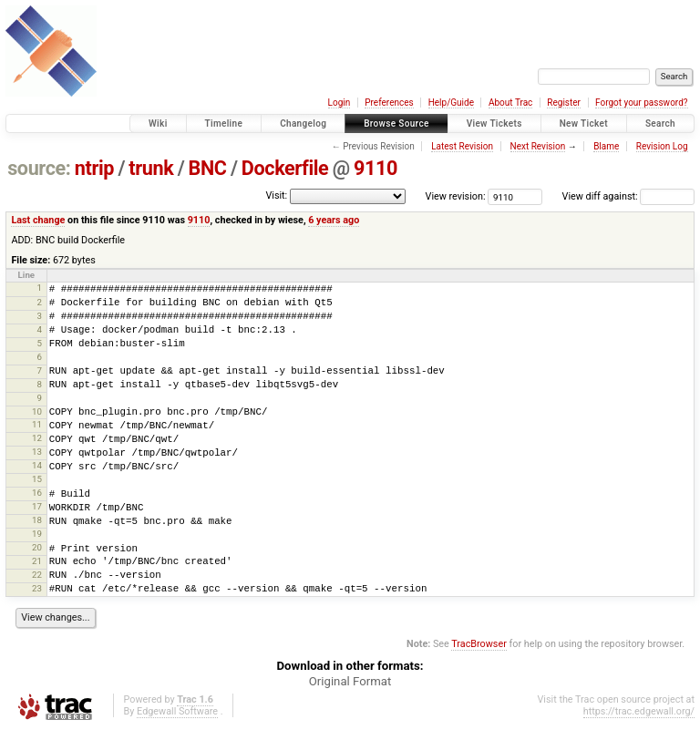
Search (660, 123)
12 (37, 438)
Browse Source (396, 123)
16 (37, 493)
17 (37, 506)
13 (37, 452)
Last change (38, 220)
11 (37, 424)
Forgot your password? (642, 103)
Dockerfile (285, 168)
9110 (376, 168)
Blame (606, 146)
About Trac (510, 103)
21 (37, 561)
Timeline (224, 123)
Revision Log (662, 146)
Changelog (303, 123)
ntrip (94, 168)
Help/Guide (451, 103)
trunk (151, 168)
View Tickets (494, 123)
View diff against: (628, 196)
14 (37, 465)
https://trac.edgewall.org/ (639, 711)
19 (37, 534)
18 (37, 520)
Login (340, 103)
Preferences (389, 103)
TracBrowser (479, 644)
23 (37, 588)
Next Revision (538, 146)
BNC (208, 168)
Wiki (158, 123)
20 (37, 547)
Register (564, 103)
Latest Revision (462, 146)
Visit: (276, 195)
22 (37, 575)
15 (37, 479)
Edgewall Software (177, 711)
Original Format (350, 681)
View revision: (456, 196)
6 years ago (334, 220)
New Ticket (584, 123)
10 (37, 411)
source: (39, 168)
